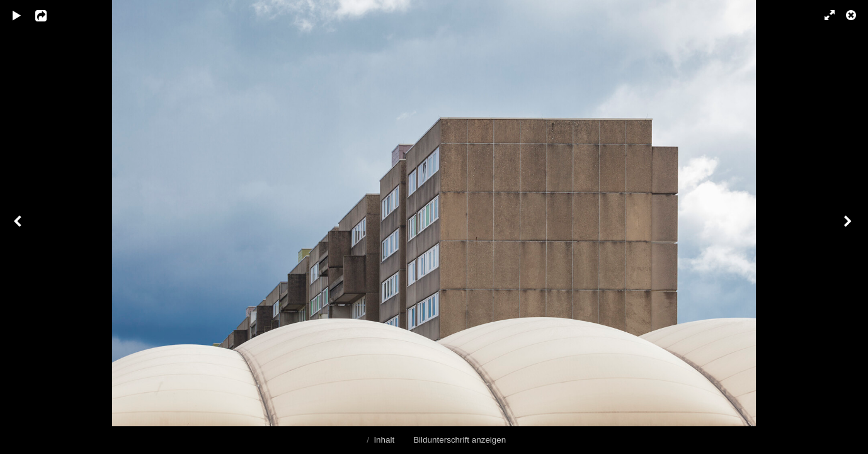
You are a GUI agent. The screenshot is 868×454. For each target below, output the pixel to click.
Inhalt (384, 440)
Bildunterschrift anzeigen (460, 440)
